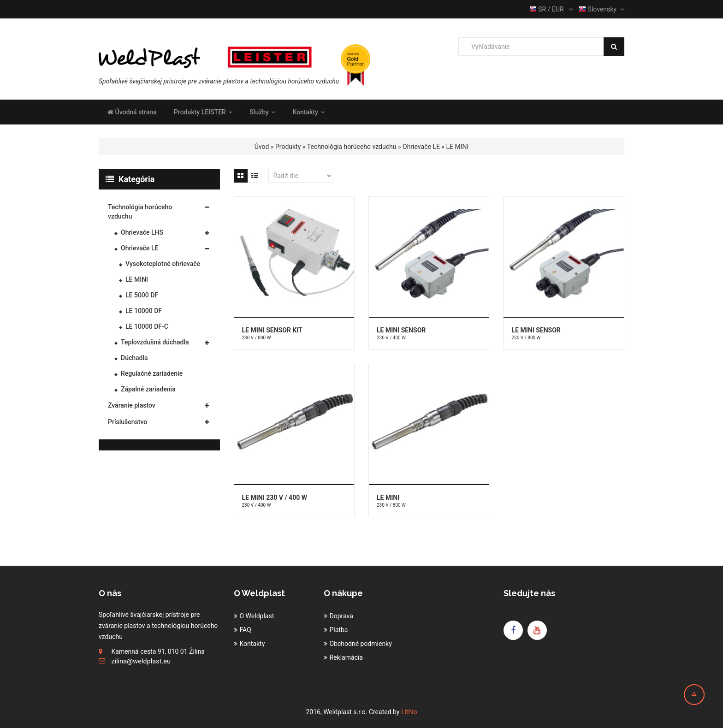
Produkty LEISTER (203, 112)
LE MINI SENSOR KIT (272, 330)
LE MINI (457, 147)
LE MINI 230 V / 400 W (275, 497)
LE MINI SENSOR (401, 330)
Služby (262, 112)
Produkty (288, 147)
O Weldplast (257, 616)
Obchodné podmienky (361, 644)
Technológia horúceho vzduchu (352, 147)
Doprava (341, 616)
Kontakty (308, 112)
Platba (339, 630)
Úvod (262, 147)
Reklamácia (346, 657)
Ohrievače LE (421, 147)
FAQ (246, 630)
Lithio (409, 712)
